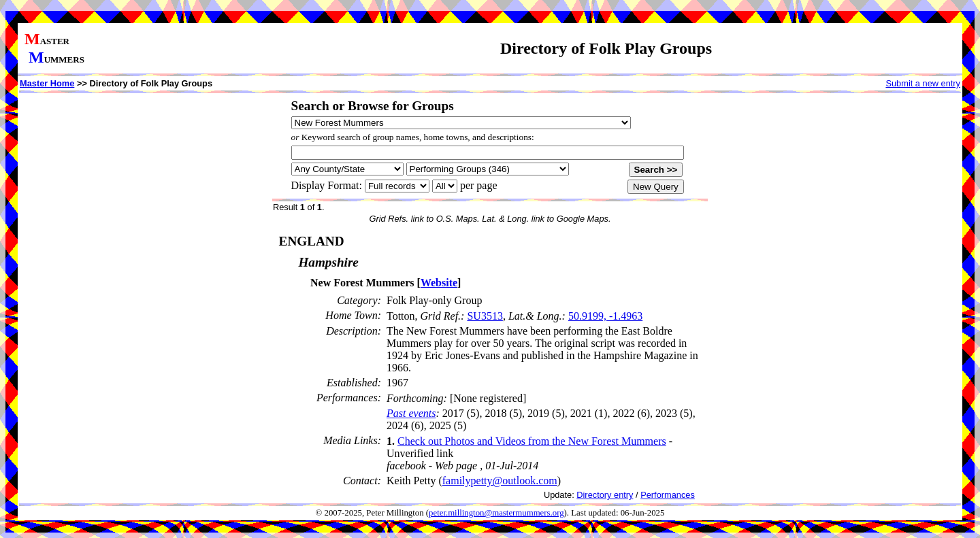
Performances (668, 495)
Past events (411, 413)
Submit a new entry (923, 83)
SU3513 (485, 316)
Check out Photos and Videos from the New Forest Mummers (532, 441)
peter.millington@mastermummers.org (496, 513)
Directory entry (605, 495)
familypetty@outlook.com (500, 481)
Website (439, 283)
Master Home (47, 83)
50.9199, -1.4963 (605, 316)
